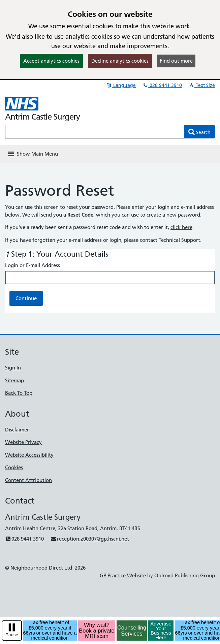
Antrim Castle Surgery (42, 117)
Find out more (176, 61)
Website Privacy (23, 442)
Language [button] (121, 85)
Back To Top (19, 393)
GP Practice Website (123, 575)
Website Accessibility (29, 455)
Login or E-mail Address (33, 265)
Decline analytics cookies (120, 61)
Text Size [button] (202, 85)
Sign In (13, 368)
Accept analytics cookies (51, 61)
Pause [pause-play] (12, 635)
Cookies (14, 467)
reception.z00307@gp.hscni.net (89, 539)
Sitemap (14, 380)
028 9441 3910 (162, 85)
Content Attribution (28, 480)
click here (181, 227)
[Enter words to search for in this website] (95, 132)
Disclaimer (17, 430)
